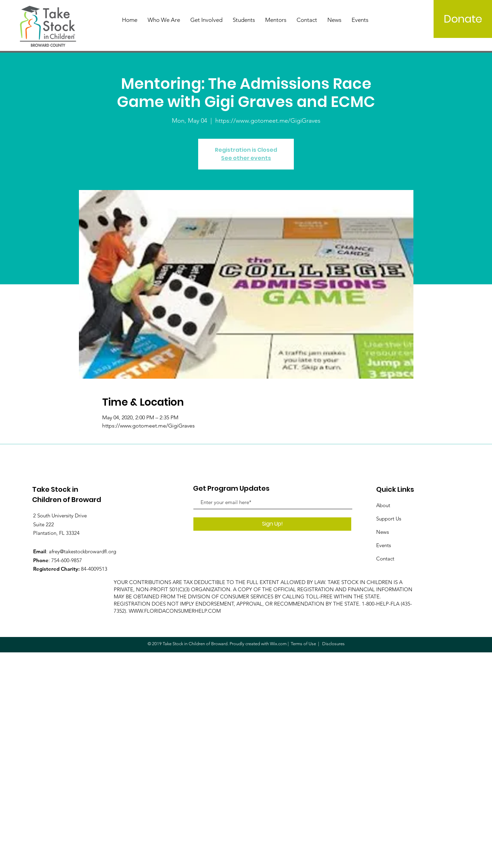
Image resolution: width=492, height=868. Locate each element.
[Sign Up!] (272, 524)
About (383, 505)
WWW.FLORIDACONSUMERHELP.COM (175, 611)
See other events (246, 158)
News (382, 532)
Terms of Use (303, 644)
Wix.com (278, 644)
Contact (385, 559)
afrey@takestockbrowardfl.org (83, 551)
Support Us (389, 519)
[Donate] (463, 19)
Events (384, 545)
